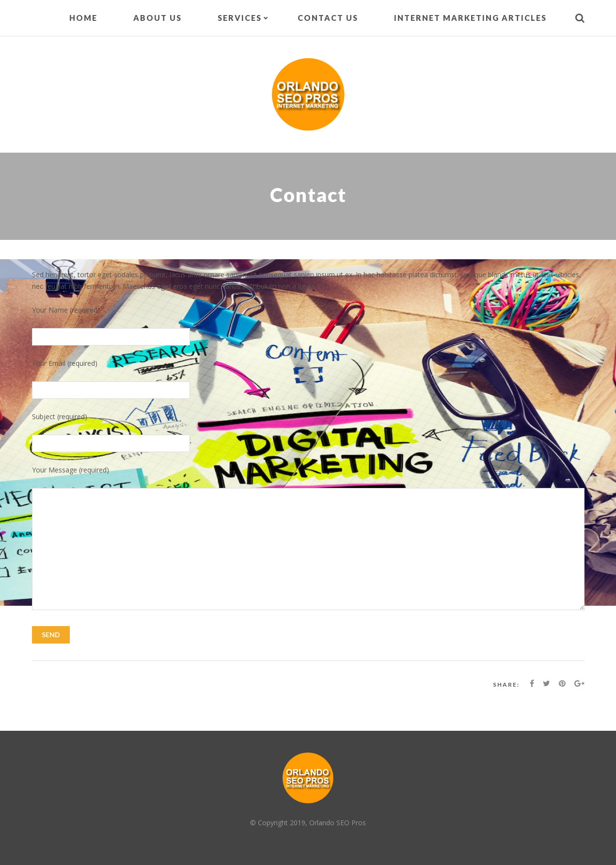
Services (240, 18)
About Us (158, 18)
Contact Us (328, 18)
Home (83, 18)
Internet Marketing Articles (470, 18)
